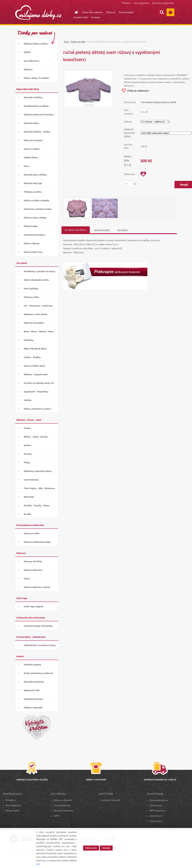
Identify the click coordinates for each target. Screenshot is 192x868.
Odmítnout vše (91, 848)
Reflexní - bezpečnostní (36, 374)
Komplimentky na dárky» (37, 106)
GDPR (57, 816)
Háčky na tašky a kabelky (37, 200)
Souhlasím (106, 848)
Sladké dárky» (31, 157)
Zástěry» (28, 69)
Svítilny (28, 400)
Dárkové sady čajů (33, 183)
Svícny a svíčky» (32, 149)
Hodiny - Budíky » (33, 357)
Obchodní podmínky (34, 682)
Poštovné (111, 12)
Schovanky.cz (156, 821)
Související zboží (102, 230)
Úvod (66, 42)
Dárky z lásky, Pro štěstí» (37, 78)
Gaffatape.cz (156, 805)
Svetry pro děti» (32, 533)
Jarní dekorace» (32, 61)
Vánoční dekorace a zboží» (37, 587)
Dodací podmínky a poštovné (38, 673)
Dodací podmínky (62, 805)
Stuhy (27, 578)
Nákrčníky (29, 497)
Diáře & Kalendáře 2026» (37, 280)
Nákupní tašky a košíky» (36, 44)
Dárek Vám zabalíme (93, 12)
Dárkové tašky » (32, 123)
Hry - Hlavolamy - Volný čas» (38, 306)
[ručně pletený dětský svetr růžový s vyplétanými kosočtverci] (88, 73)
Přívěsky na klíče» (33, 192)
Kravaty (28, 454)
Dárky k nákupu (32, 243)
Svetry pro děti (78, 42)
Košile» (28, 445)
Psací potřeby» (31, 288)
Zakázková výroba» (34, 699)
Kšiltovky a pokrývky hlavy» (38, 471)
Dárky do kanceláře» (34, 323)
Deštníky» (29, 340)
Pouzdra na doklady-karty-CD (39, 383)
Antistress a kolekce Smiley (38, 209)
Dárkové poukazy (32, 664)
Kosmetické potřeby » (35, 235)
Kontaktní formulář (111, 800)
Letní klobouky (31, 480)
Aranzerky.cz (156, 816)
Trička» (28, 428)
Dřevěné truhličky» (33, 97)
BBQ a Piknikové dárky (35, 349)
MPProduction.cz (158, 810)
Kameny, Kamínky (33, 561)
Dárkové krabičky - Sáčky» (37, 132)
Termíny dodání (126, 12)
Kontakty (96, 17)
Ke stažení (122, 230)
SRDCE (27, 52)
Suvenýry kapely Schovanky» (39, 626)
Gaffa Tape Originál (33, 606)
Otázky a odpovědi (33, 707)
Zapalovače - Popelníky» (36, 391)
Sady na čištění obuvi (34, 366)
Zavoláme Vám (81, 17)
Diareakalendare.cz (159, 800)
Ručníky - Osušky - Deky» (37, 505)
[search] (162, 12)
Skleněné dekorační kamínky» (39, 114)
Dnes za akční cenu (33, 252)
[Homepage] (74, 12)
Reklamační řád (32, 690)
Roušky (28, 514)
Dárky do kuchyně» (34, 140)
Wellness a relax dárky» (36, 314)
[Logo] (38, 12)
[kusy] (128, 184)
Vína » (27, 166)
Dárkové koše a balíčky (35, 175)
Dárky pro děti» (32, 297)
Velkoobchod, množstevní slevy (40, 645)
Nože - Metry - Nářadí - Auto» (39, 331)
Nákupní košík (12, 810)
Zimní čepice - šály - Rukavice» (39, 488)
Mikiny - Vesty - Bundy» (36, 437)
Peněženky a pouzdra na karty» (40, 271)
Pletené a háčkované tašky (37, 542)
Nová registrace (142, 3)
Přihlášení (126, 3)
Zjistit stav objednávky (163, 3)
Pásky (27, 462)
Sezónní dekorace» (33, 570)
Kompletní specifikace (76, 230)
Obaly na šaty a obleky (35, 218)
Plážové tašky (31, 226)
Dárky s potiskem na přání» (38, 409)
